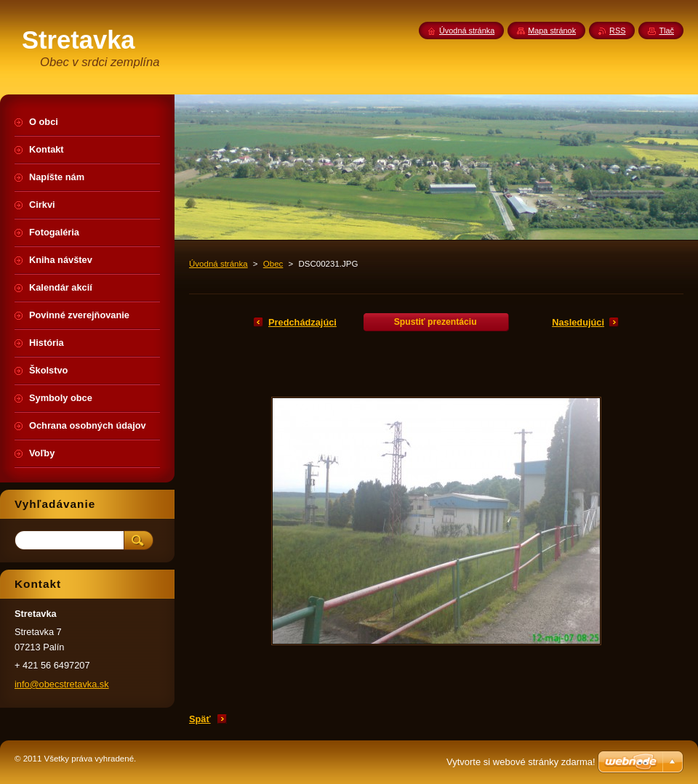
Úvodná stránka (218, 264)
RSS (617, 31)
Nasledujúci (578, 322)
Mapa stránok (552, 31)
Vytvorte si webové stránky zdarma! (521, 762)
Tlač (666, 31)
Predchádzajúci (302, 322)
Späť (200, 719)
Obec (273, 264)
